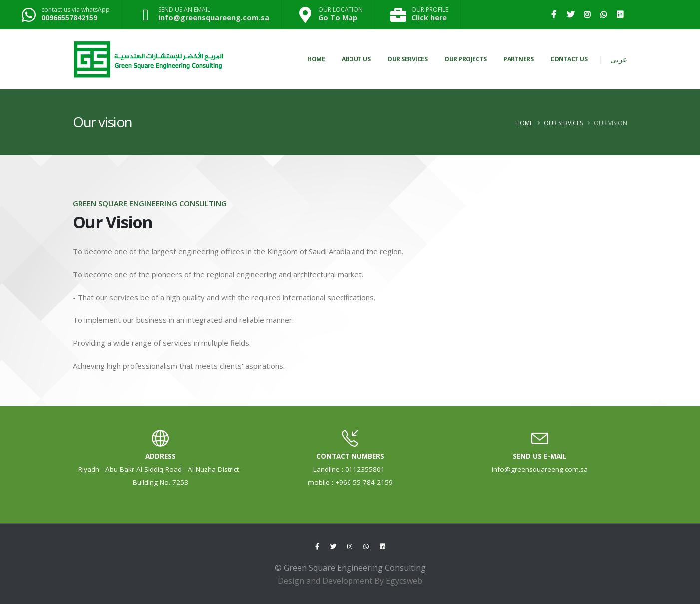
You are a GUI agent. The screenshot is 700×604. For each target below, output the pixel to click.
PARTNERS (518, 59)
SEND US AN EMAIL (184, 10)
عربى (619, 59)
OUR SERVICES (407, 59)
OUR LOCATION (341, 10)
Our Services (563, 123)
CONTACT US (569, 59)
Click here (429, 18)
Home (316, 59)
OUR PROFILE (430, 10)
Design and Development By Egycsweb (350, 581)
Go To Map (338, 18)
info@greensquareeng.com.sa (214, 18)
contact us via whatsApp (76, 10)
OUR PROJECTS (465, 59)
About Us (356, 59)
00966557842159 (69, 18)
